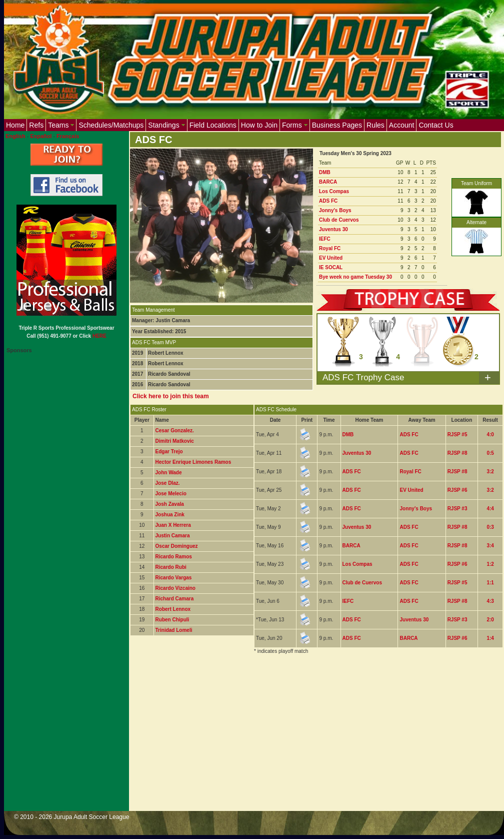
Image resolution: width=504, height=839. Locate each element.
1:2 (490, 564)
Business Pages (337, 125)
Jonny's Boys (335, 210)
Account (402, 125)
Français (68, 136)
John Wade (169, 473)
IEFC (325, 239)
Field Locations (213, 125)
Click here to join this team (171, 396)
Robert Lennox (173, 609)
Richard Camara (175, 599)
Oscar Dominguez (177, 546)
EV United (331, 258)
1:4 (490, 638)
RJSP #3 (457, 509)
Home (15, 125)
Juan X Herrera (173, 525)
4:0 (490, 435)
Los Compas (334, 191)
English (15, 136)
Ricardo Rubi (171, 567)
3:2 (490, 472)
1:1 (490, 583)
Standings (166, 125)
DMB (325, 172)
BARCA (328, 182)
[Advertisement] (305, 739)
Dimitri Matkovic (175, 441)
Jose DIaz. (168, 483)
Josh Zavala (170, 504)
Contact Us (436, 125)
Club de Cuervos (339, 220)
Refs (36, 125)
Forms (295, 125)
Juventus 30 (333, 229)
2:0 (490, 620)
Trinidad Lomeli (174, 630)
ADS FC (328, 201)
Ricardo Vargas (174, 578)
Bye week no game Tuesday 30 (355, 277)
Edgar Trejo (169, 452)
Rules (375, 125)
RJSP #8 (457, 453)
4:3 (490, 601)
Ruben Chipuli (172, 620)
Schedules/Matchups (111, 125)
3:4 (490, 546)
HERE (99, 336)
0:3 (490, 527)
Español (41, 136)
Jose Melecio (171, 494)
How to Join (259, 125)
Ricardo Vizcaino (175, 588)
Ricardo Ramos (174, 557)
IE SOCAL (331, 267)
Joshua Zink (170, 515)
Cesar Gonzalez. (175, 431)
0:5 (490, 453)
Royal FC (330, 248)
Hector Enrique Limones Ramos (193, 462)
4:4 (490, 509)
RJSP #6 (457, 490)
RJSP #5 (457, 435)
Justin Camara (173, 536)
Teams (61, 125)
